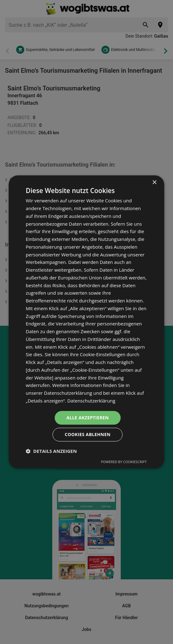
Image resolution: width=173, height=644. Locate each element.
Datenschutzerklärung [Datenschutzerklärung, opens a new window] (91, 401)
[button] (51, 451)
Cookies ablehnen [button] (88, 435)
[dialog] (86, 322)
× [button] (154, 183)
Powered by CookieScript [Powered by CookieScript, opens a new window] (124, 462)
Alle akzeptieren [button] (87, 418)
